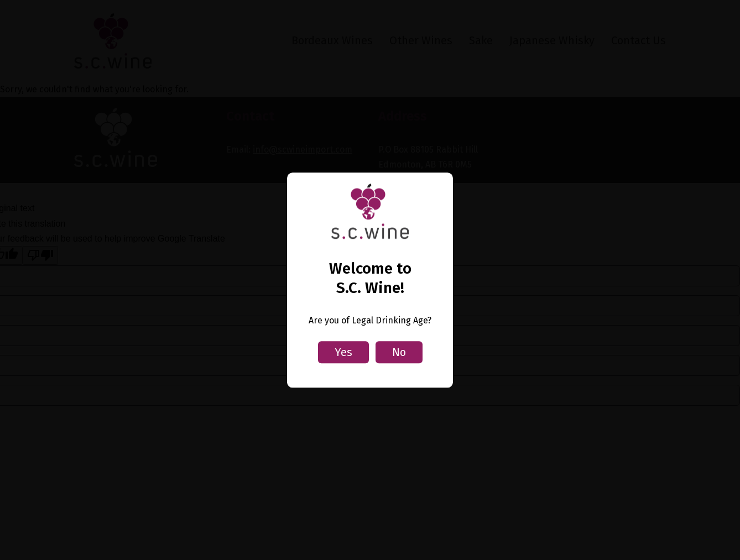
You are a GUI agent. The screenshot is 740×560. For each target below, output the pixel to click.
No (399, 352)
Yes (343, 352)
